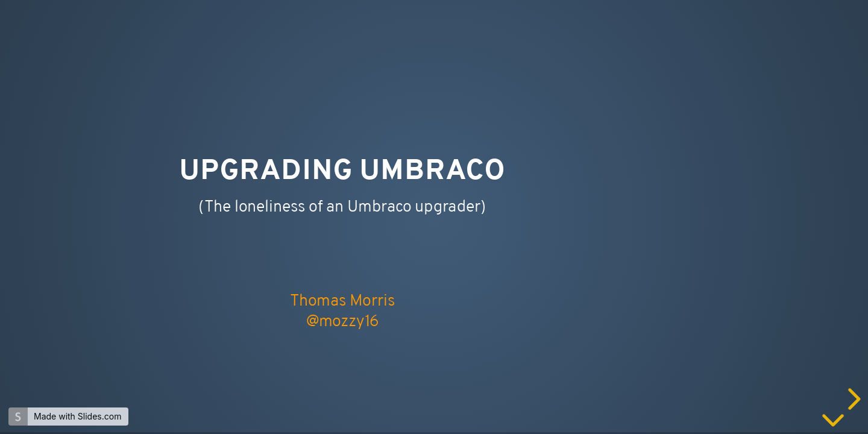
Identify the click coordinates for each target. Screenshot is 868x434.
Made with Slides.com (77, 416)
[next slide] (852, 399)
